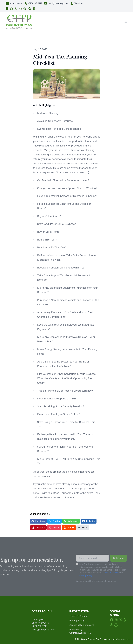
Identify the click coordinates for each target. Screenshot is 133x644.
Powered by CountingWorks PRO (80, 631)
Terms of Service (107, 573)
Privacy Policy (82, 575)
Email (83, 528)
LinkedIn (89, 521)
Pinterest (38, 528)
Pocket (54, 528)
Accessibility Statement (82, 625)
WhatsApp (71, 521)
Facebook (38, 521)
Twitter (55, 521)
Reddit (69, 528)
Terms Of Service (79, 616)
